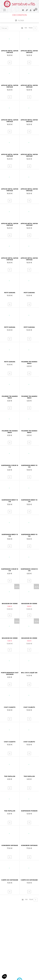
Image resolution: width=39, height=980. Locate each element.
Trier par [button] (4, 28)
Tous (31, 28)
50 (22, 28)
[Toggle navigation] (5, 10)
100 (26, 28)
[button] (4, 976)
